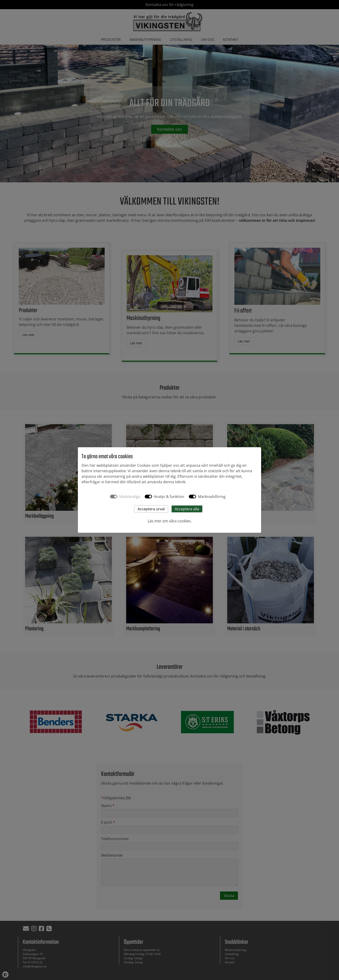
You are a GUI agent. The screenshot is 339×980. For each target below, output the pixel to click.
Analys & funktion (169, 497)
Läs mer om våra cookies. (170, 521)
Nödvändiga (130, 497)
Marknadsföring (212, 497)
